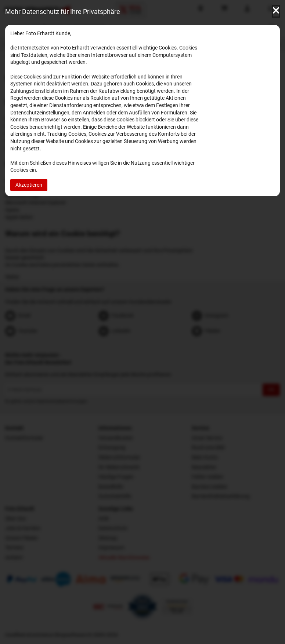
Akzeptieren (29, 185)
